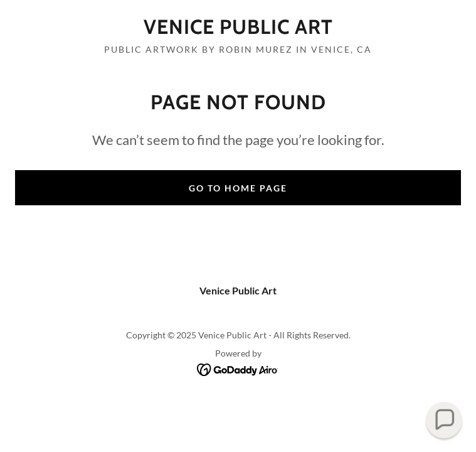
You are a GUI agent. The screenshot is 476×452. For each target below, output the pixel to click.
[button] (444, 420)
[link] (238, 27)
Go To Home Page (238, 188)
